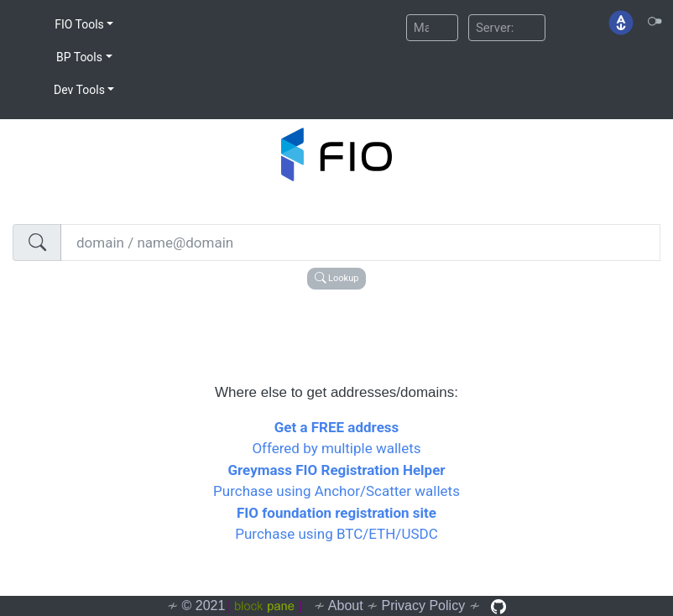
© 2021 (243, 606)
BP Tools (79, 57)
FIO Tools (79, 24)
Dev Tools (79, 90)
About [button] (346, 606)
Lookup (337, 278)
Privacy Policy (424, 606)
